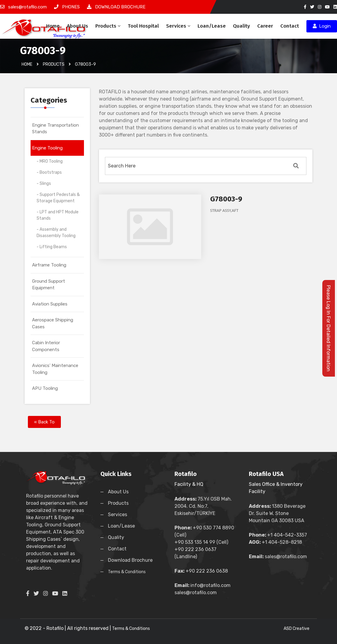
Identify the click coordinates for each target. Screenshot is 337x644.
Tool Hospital (143, 26)
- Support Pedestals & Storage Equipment (58, 198)
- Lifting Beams (52, 247)
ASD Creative (297, 629)
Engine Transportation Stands (55, 129)
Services (178, 26)
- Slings (44, 184)
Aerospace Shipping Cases (53, 323)
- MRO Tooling (50, 161)
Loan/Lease (212, 26)
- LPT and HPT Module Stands (58, 215)
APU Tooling (45, 388)
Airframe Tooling (49, 265)
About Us (78, 26)
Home (53, 26)
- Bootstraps (49, 172)
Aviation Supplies (50, 304)
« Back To (44, 422)
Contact (290, 26)
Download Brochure (130, 560)
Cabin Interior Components (46, 346)
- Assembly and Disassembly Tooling (56, 233)
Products (108, 26)
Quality (242, 26)
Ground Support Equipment (49, 285)
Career (265, 26)
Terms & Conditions (127, 572)
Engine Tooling (47, 148)
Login (322, 26)
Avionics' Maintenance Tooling (55, 369)
